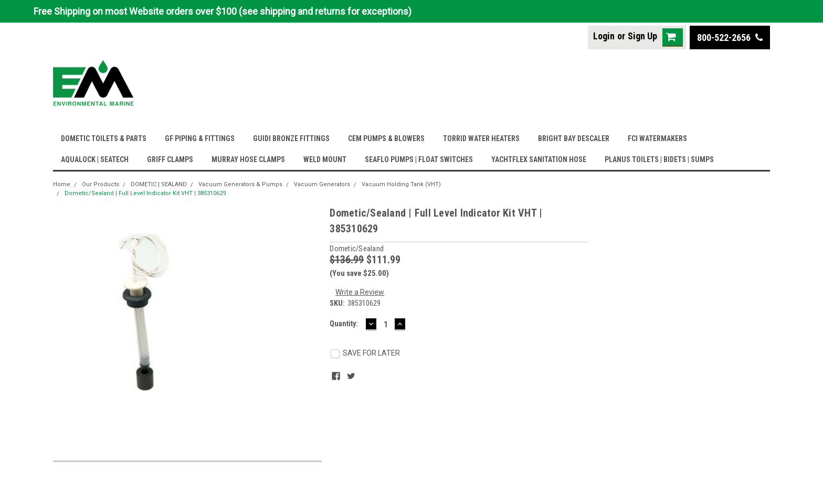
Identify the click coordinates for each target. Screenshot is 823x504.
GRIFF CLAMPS (170, 159)
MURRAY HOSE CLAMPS (248, 159)
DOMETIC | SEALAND (159, 184)
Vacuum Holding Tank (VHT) (401, 184)
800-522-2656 (730, 37)
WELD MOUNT (325, 159)
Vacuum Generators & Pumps (240, 184)
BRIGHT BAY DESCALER (574, 138)
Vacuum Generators (322, 184)
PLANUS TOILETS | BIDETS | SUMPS (659, 159)
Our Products (101, 184)
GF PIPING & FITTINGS (200, 138)
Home (62, 184)
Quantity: (344, 324)
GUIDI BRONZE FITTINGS (291, 138)
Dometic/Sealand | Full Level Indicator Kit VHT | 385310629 (145, 193)
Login (604, 36)
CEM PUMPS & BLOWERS (386, 138)
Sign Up (642, 36)
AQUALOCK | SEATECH (95, 159)
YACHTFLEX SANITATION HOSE (539, 159)
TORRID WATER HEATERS (481, 138)
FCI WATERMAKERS (657, 138)
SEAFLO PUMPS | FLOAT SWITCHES (419, 159)
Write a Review (360, 292)
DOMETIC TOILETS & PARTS (104, 138)
